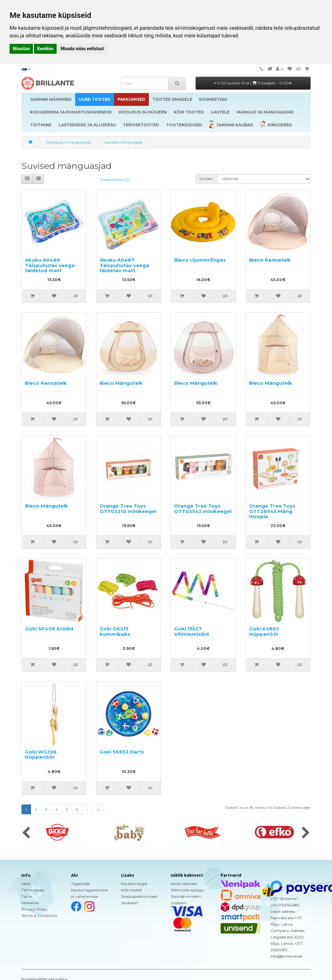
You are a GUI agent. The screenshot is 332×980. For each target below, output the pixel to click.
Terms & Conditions (39, 916)
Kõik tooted (131, 890)
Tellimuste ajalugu (187, 890)
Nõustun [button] (21, 49)
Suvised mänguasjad (123, 142)
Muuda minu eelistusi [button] (82, 49)
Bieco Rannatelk (270, 260)
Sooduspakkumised (139, 896)
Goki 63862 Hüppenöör (264, 631)
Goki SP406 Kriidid (49, 629)
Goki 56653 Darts (122, 752)
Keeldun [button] (45, 49)
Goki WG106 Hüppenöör (41, 755)
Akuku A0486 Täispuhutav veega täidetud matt (50, 265)
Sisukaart (130, 903)
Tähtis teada (33, 890)
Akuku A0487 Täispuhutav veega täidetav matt (124, 265)
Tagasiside (80, 884)
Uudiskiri (179, 903)
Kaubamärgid (134, 884)
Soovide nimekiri (186, 896)
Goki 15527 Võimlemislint (192, 631)
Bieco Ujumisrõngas (200, 260)
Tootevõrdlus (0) (115, 180)
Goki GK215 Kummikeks (115, 631)
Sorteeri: (207, 179)
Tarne (27, 896)
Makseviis (30, 903)
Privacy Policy (35, 909)
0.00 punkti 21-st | (253, 83)
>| (98, 809)
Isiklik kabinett (184, 884)
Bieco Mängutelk (121, 383)
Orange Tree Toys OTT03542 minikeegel (203, 509)
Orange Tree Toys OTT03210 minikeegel (128, 509)
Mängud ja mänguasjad (69, 142)
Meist (26, 884)
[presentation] (26, 833)
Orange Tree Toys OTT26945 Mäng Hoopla (272, 511)
